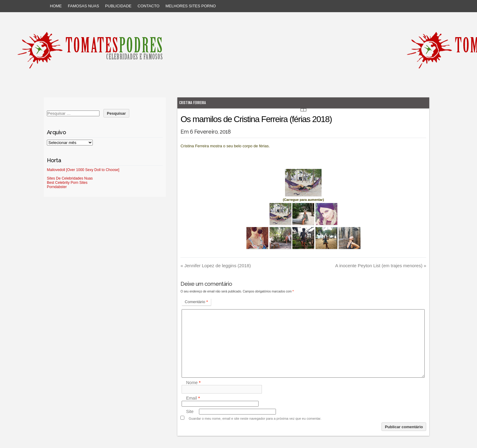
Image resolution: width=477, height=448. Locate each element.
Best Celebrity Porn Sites (67, 183)
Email (193, 398)
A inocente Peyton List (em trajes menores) (381, 266)
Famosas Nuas (84, 6)
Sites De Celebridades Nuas (70, 178)
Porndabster (57, 187)
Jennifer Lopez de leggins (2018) (216, 266)
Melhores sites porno (191, 6)
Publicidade (118, 6)
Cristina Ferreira (193, 103)
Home (56, 6)
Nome (193, 383)
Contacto (148, 6)
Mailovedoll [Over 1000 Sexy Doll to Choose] (83, 170)
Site (190, 411)
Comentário (196, 302)
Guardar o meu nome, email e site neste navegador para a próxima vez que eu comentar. (255, 418)
